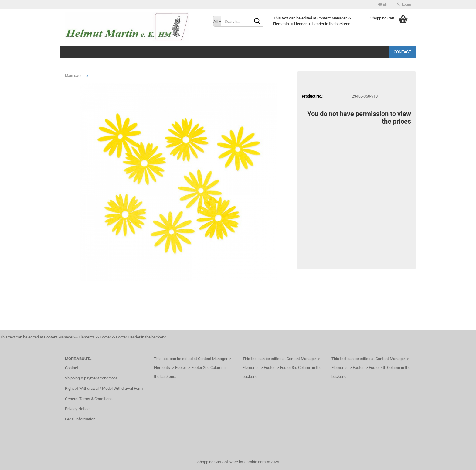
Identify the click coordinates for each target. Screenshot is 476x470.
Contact (402, 52)
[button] (383, 5)
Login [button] (404, 5)
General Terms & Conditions (89, 399)
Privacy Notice (77, 409)
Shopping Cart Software (218, 462)
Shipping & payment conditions (91, 378)
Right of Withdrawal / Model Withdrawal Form (104, 388)
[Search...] (217, 21)
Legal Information (80, 419)
